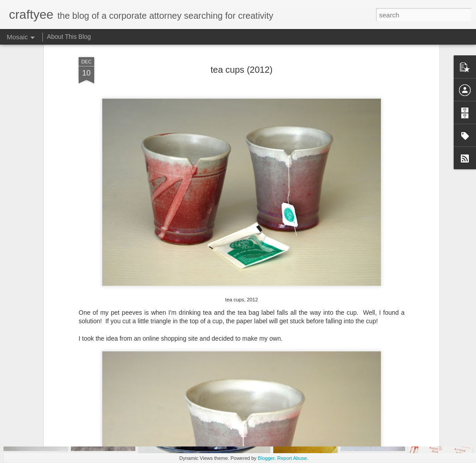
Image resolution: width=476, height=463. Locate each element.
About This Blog (69, 37)
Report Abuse (292, 458)
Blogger (266, 458)
